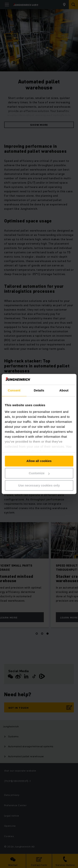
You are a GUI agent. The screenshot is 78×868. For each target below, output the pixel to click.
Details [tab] (39, 391)
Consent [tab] (14, 391)
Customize (39, 473)
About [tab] (64, 391)
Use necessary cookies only (39, 485)
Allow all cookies (39, 461)
